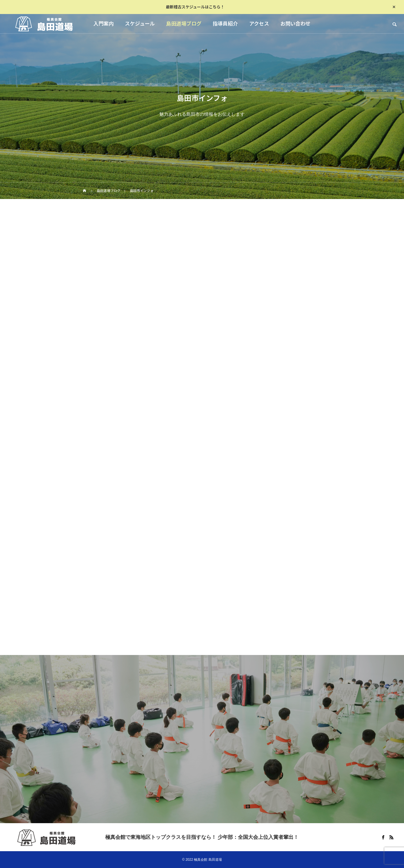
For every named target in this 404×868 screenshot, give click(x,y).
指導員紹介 (225, 24)
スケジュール (140, 24)
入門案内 (104, 24)
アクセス (259, 24)
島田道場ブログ (184, 24)
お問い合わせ (295, 24)
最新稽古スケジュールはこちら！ (195, 7)
